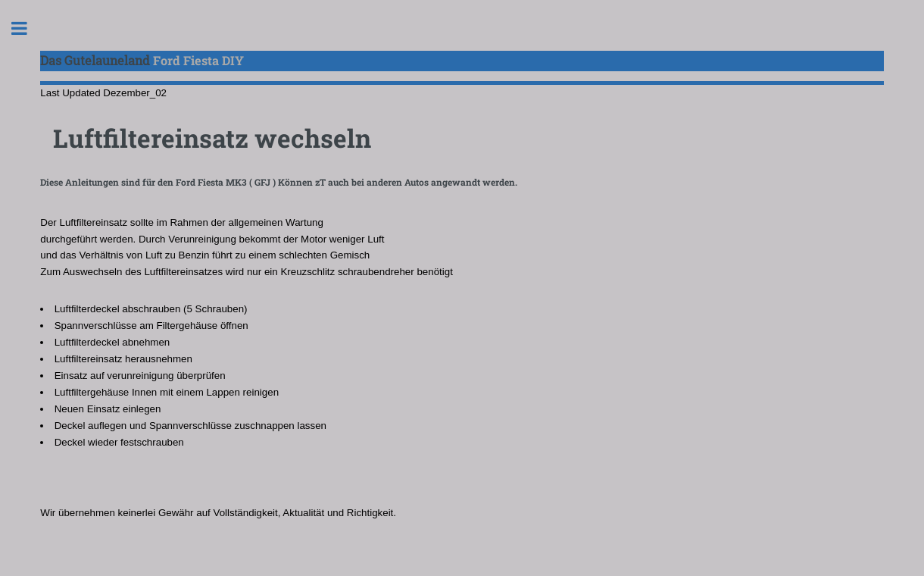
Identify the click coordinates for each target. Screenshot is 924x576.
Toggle (27, 28)
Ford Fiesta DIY (142, 60)
